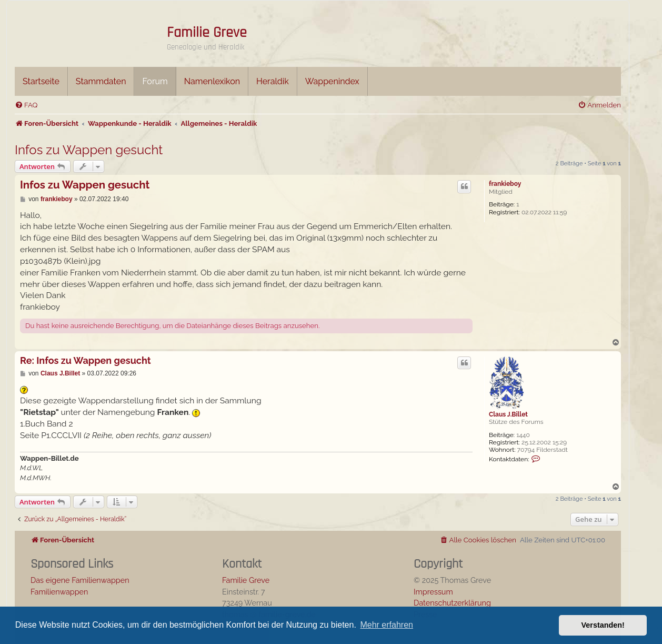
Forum (155, 81)
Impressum (433, 592)
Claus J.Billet (508, 414)
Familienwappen (59, 592)
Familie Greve (207, 33)
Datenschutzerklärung (452, 603)
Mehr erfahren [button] (387, 625)
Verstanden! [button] (603, 625)
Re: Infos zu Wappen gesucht (86, 360)
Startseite (41, 81)
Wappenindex (332, 81)
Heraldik (273, 81)
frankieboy (505, 184)
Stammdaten (101, 81)
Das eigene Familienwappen (80, 580)
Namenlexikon (212, 81)
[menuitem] (26, 105)
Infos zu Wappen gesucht (89, 150)
